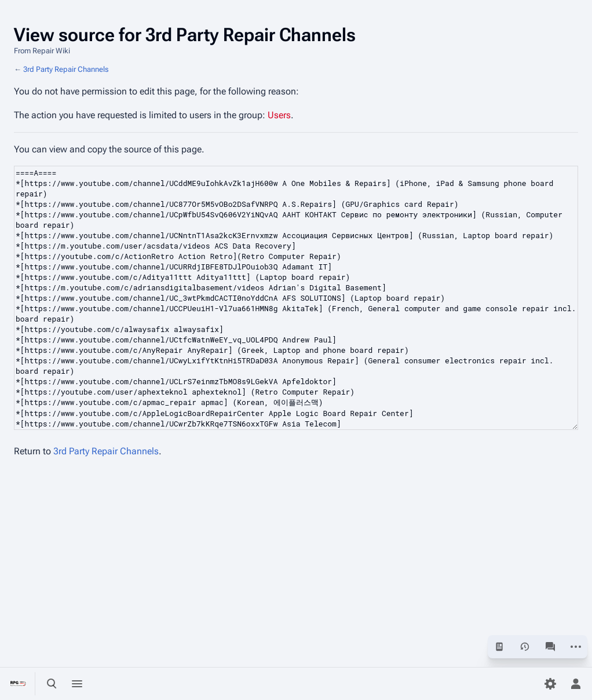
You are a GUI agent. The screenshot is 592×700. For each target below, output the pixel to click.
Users (279, 115)
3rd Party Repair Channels (66, 69)
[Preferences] (550, 684)
